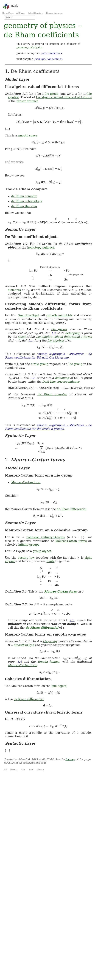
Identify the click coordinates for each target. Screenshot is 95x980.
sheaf (22, 337)
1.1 (30, 340)
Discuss (14, 769)
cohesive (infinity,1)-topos (46, 537)
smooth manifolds (59, 315)
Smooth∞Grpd (29, 315)
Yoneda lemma (48, 662)
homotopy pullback (41, 247)
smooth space (28, 135)
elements (14, 290)
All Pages (21, 13)
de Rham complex (24, 196)
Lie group (52, 94)
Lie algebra (56, 340)
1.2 (54, 333)
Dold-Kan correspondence (61, 382)
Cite (23, 769)
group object (42, 551)
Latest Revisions (36, 13)
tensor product (27, 101)
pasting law (26, 558)
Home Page (8, 13)
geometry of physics (29, 47)
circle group (40, 364)
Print (31, 769)
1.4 (20, 662)
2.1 (72, 620)
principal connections (48, 59)
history (70, 759)
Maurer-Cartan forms (71, 541)
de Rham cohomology (27, 201)
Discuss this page (54, 13)
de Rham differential (72, 509)
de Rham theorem (24, 206)
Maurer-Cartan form (26, 482)
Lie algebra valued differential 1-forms (64, 97)
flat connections (52, 53)
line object (59, 686)
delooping (72, 333)
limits (50, 561)
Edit (5, 769)
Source (41, 769)
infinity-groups (29, 545)
